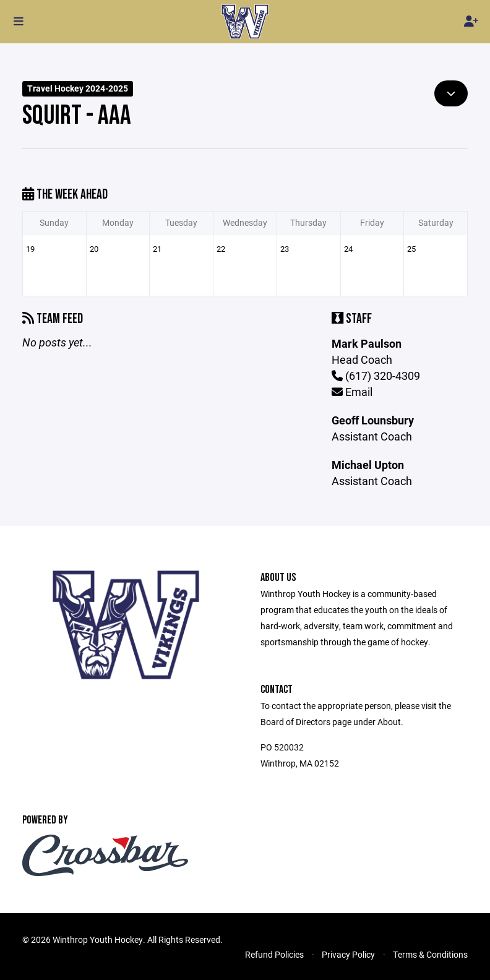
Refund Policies (274, 954)
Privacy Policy (348, 954)
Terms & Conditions (430, 954)
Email (352, 392)
